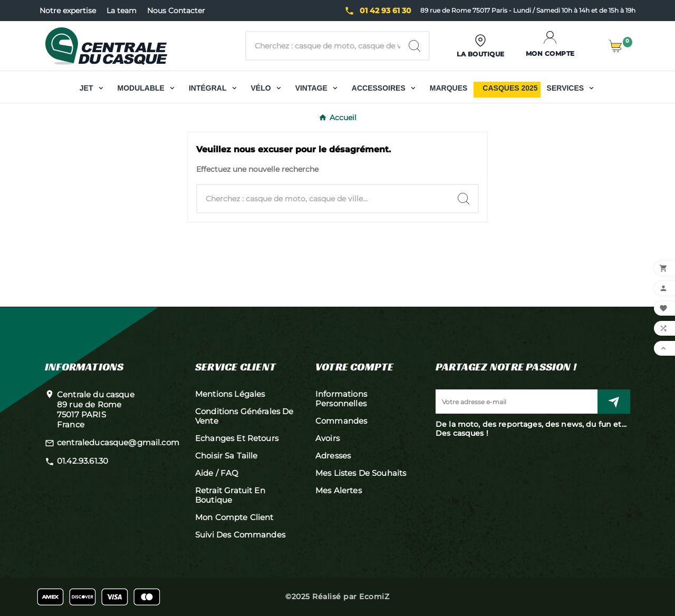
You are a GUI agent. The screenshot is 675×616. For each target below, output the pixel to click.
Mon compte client (234, 517)
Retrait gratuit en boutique (230, 495)
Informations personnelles (341, 399)
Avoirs (327, 438)
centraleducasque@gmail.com (118, 442)
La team (122, 11)
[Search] (414, 46)
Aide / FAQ (217, 473)
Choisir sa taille (226, 456)
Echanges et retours (237, 438)
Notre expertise (68, 11)
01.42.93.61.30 (83, 461)
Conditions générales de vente (244, 416)
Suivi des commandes (240, 535)
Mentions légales (230, 394)
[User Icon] (481, 46)
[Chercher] (323, 46)
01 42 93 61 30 (385, 11)
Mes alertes (339, 490)
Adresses (333, 456)
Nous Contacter (176, 11)
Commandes (341, 421)
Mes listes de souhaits (361, 473)
